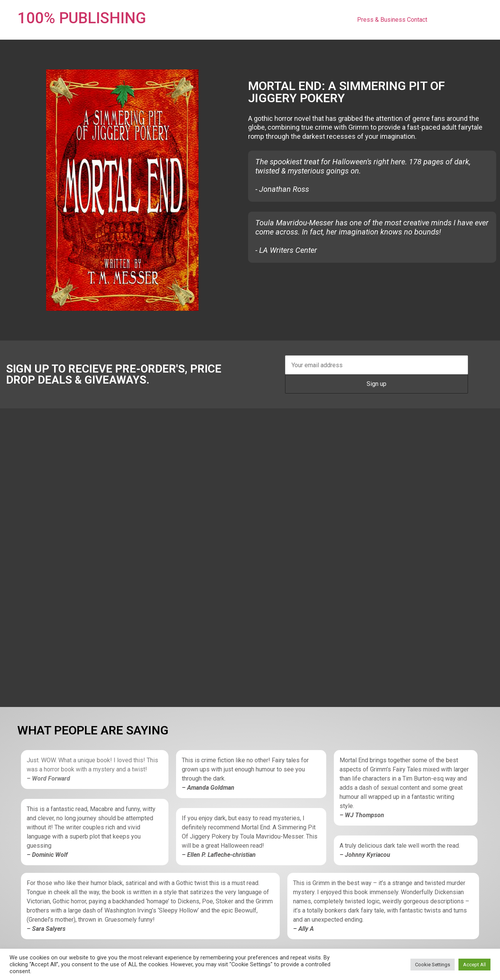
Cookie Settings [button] (433, 965)
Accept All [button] (474, 965)
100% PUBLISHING (82, 18)
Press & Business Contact (392, 20)
